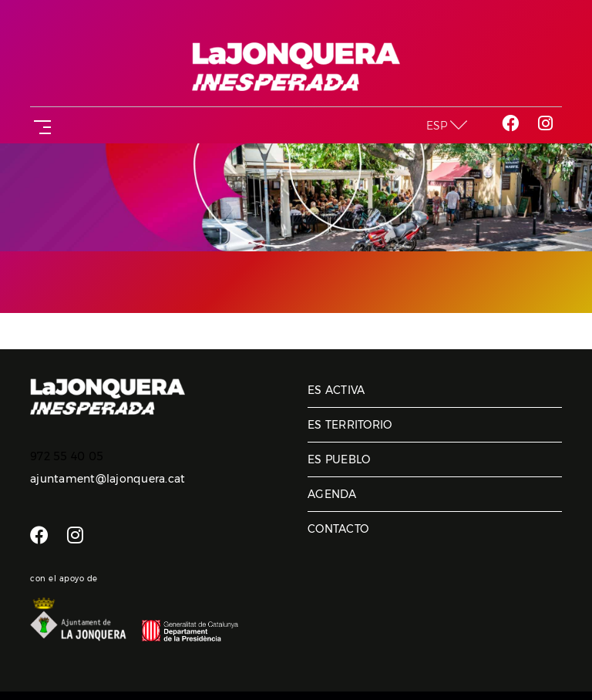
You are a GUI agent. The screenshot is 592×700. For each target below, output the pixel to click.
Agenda (332, 494)
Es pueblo (339, 459)
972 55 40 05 (67, 456)
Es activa (336, 390)
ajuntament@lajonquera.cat (108, 479)
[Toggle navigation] (39, 125)
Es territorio (350, 425)
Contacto (338, 529)
